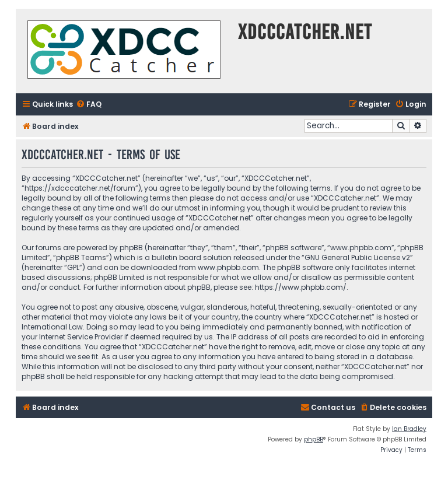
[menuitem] (89, 105)
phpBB (314, 439)
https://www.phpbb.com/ (301, 287)
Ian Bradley (409, 429)
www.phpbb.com (228, 267)
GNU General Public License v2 (357, 257)
